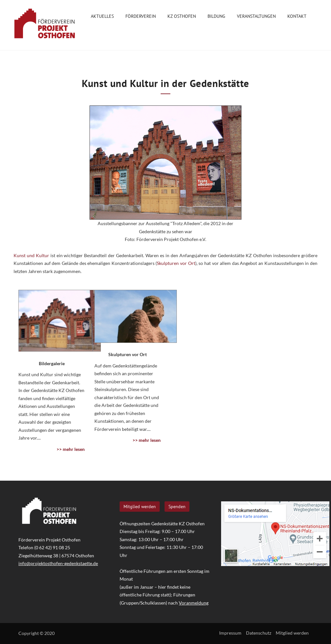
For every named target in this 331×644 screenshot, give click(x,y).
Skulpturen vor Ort (176, 263)
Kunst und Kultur (31, 255)
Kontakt (297, 17)
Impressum (230, 633)
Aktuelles (102, 16)
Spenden (177, 507)
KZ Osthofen (182, 17)
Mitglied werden (140, 507)
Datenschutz (259, 633)
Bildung (216, 17)
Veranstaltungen (256, 17)
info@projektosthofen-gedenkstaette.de (58, 563)
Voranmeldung (194, 603)
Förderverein (141, 17)
